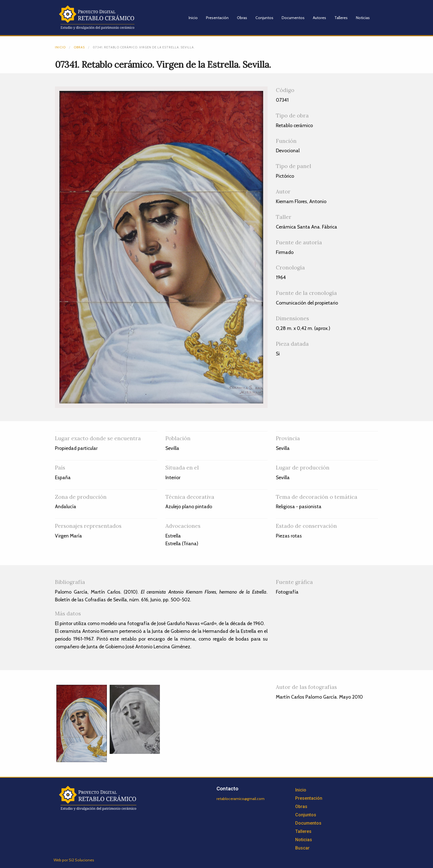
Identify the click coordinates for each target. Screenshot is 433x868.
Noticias (363, 18)
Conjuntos (264, 18)
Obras (242, 18)
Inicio (193, 18)
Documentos (293, 18)
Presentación (217, 18)
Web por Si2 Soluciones (74, 860)
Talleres (341, 18)
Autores (320, 18)
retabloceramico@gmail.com (241, 799)
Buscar (302, 848)
